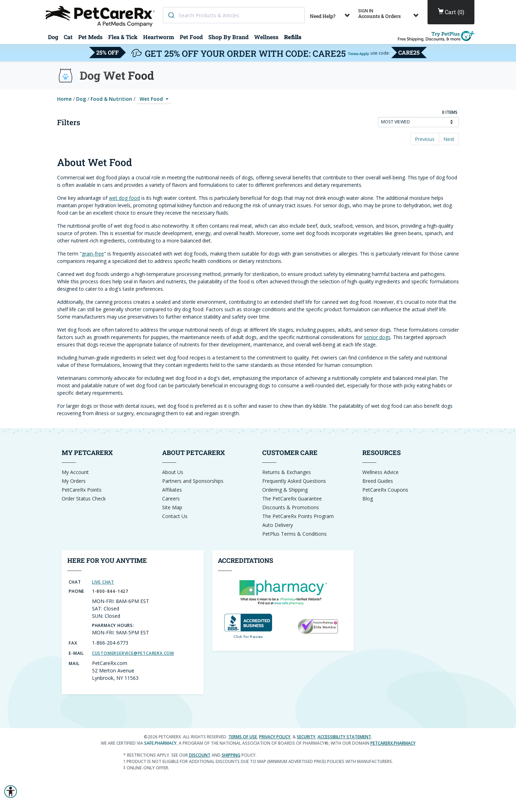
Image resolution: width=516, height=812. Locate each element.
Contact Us (175, 516)
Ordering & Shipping (285, 490)
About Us (173, 472)
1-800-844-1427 (110, 591)
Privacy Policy (275, 737)
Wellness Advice (380, 472)
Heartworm (159, 37)
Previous (425, 139)
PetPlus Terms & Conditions (294, 534)
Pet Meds (90, 37)
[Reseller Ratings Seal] (318, 626)
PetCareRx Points (82, 490)
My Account (75, 472)
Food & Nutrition (111, 99)
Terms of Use (243, 737)
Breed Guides (378, 481)
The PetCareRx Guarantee (292, 499)
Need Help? (331, 14)
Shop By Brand (228, 37)
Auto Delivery (278, 525)
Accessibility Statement (344, 737)
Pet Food (191, 37)
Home (64, 99)
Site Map (172, 507)
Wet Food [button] (152, 99)
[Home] (101, 16)
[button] (11, 792)
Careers (171, 499)
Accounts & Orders (390, 14)
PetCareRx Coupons (385, 490)
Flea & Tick (123, 37)
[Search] (171, 15)
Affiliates (172, 490)
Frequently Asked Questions (294, 481)
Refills (293, 37)
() (451, 12)
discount (200, 755)
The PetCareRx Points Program (298, 516)
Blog (368, 499)
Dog (53, 37)
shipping (231, 755)
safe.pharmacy (160, 743)
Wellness (266, 37)
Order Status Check (84, 499)
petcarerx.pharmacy (393, 743)
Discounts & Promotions (291, 507)
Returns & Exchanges (287, 472)
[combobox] (234, 15)
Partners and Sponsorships (193, 481)
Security (306, 737)
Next (449, 139)
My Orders (74, 481)
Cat (68, 37)
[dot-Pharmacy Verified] (283, 592)
